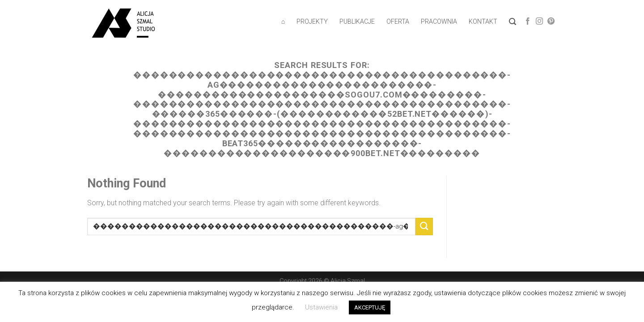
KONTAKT (483, 21)
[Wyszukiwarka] (513, 22)
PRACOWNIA (439, 21)
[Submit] (424, 227)
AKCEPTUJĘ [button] (370, 307)
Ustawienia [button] (321, 307)
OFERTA (398, 21)
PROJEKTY (312, 21)
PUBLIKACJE (357, 21)
